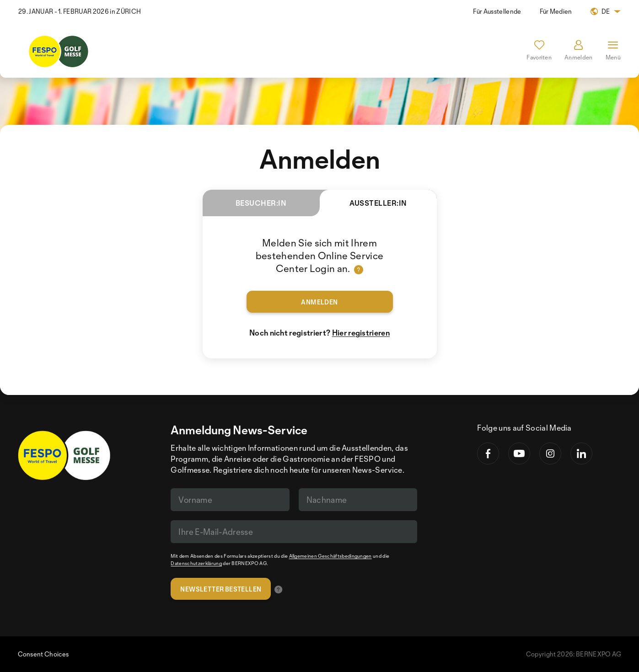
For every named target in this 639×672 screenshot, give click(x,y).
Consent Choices (43, 654)
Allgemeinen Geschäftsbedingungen (330, 556)
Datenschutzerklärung (196, 563)
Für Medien (556, 11)
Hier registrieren (361, 333)
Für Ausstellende (497, 11)
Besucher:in (261, 203)
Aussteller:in (363, 207)
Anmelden (319, 302)
